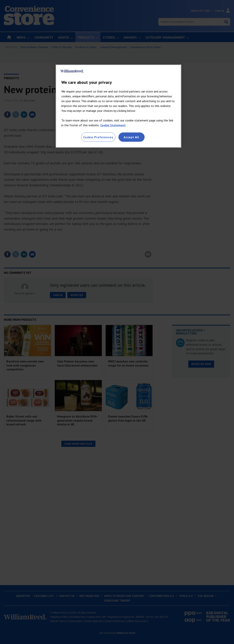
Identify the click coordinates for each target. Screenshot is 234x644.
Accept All (131, 137)
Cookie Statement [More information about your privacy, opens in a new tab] (113, 125)
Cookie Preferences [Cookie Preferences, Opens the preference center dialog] (98, 137)
